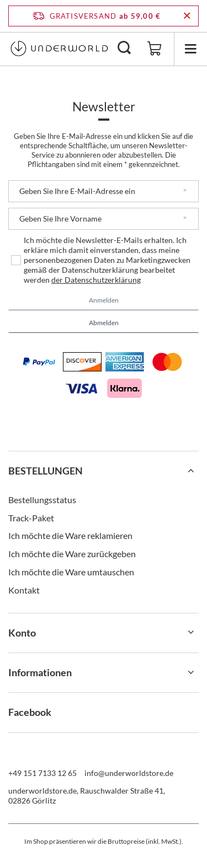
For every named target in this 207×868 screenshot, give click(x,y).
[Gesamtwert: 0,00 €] (155, 49)
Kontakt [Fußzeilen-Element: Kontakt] (24, 590)
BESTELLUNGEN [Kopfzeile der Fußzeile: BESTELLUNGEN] (46, 471)
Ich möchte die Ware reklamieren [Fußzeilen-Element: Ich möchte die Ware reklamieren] (70, 535)
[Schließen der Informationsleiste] (187, 16)
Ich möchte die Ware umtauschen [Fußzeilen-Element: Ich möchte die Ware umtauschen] (71, 572)
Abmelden (104, 323)
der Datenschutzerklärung (96, 280)
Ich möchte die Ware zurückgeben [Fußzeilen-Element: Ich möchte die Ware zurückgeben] (72, 554)
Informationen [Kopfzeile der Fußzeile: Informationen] (40, 672)
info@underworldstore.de (129, 773)
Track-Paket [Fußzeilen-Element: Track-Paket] (31, 518)
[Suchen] (124, 48)
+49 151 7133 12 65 (43, 773)
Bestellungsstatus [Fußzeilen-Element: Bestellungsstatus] (42, 500)
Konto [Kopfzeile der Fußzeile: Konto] (22, 633)
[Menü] (190, 49)
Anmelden (104, 300)
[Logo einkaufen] (59, 48)
